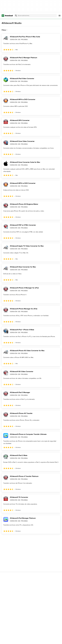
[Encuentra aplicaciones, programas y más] (36, 16)
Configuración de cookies (11, 594)
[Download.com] (7, 16)
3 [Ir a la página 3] (14, 538)
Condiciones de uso (9, 581)
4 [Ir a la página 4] (20, 538)
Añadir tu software (44, 560)
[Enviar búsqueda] (16, 16)
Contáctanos (42, 563)
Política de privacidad (9, 577)
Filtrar (5, 30)
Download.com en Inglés (46, 567)
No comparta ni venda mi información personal (10, 589)
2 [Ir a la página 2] (9, 538)
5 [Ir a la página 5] (25, 538)
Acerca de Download (45, 556)
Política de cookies (8, 584)
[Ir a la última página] (56, 538)
